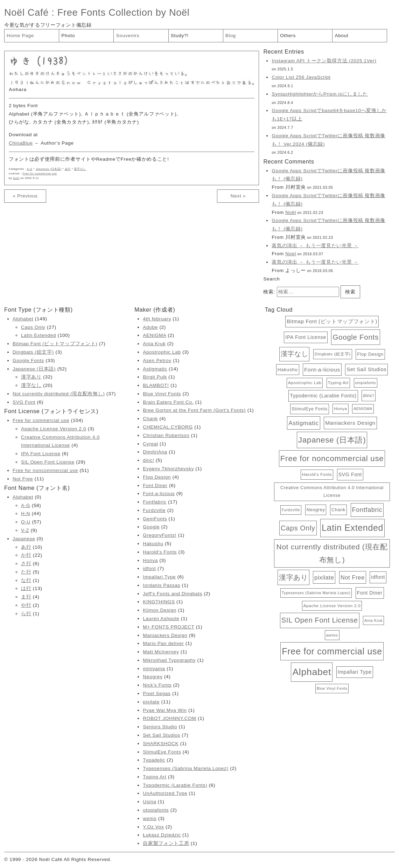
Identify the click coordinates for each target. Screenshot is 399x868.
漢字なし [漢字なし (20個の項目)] (295, 354)
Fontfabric (155, 502)
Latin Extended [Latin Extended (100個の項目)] (352, 528)
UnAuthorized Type (165, 793)
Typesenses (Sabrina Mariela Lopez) (186, 768)
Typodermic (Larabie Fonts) (175, 785)
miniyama (154, 669)
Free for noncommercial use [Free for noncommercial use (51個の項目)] (332, 459)
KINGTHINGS (159, 602)
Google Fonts (28, 360)
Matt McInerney (161, 652)
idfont (149, 568)
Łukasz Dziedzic (162, 835)
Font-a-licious (159, 494)
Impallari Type (159, 577)
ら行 (26, 614)
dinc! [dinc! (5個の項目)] (369, 395)
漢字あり (31, 377)
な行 (26, 580)
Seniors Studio (160, 727)
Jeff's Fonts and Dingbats (173, 594)
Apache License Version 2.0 (54, 429)
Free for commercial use (40, 173)
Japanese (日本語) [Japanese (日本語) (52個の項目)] (332, 440)
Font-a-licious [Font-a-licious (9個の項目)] (322, 370)
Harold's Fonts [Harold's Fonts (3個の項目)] (317, 474)
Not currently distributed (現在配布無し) (59, 394)
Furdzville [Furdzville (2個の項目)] (291, 510)
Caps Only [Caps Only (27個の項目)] (298, 528)
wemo (150, 818)
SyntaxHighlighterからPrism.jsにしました (320, 94)
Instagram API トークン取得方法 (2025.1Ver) (324, 61)
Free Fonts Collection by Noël (124, 12)
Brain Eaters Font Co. (168, 402)
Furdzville (154, 510)
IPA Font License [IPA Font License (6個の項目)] (306, 337)
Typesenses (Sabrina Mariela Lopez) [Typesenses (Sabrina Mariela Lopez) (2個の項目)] (316, 593)
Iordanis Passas (162, 585)
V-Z (25, 530)
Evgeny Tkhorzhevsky (168, 469)
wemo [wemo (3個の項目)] (332, 635)
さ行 (26, 564)
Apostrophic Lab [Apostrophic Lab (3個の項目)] (305, 383)
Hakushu (153, 544)
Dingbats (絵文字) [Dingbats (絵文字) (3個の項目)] (333, 354)
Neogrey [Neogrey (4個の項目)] (316, 510)
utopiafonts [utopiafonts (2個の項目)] (366, 383)
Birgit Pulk (155, 377)
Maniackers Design (165, 635)
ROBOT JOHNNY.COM (169, 718)
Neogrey (153, 677)
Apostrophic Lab (162, 352)
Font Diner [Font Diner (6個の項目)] (370, 593)
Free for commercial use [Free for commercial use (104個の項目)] (332, 651)
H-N (26, 513)
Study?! (180, 36)
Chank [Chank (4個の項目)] (338, 510)
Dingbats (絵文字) (33, 352)
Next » (238, 196)
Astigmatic (155, 369)
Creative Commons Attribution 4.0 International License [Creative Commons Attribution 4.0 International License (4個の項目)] (332, 491)
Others (288, 36)
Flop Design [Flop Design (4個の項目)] (370, 354)
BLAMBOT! (156, 385)
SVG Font (24, 402)
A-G (30, 169)
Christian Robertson (166, 435)
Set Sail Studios (162, 735)
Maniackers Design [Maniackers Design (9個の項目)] (350, 423)
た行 (26, 572)
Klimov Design (160, 610)
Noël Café (26, 12)
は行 (26, 588)
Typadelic (154, 760)
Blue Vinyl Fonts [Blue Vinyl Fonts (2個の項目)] (332, 688)
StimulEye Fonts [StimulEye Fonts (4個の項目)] (310, 409)
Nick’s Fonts (157, 685)
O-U (26, 522)
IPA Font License (41, 454)
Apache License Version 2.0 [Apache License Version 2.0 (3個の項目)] (332, 606)
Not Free (23, 479)
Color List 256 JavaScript (301, 77)
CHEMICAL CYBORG (168, 427)
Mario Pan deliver (163, 643)
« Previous (25, 196)
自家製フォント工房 (166, 843)
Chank (150, 419)
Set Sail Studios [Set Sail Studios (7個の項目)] (366, 369)
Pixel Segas (157, 693)
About (341, 36)
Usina (149, 802)
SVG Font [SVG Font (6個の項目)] (350, 474)
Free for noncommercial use (45, 470)
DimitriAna (155, 452)
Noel (291, 254)
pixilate (151, 702)
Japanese (24, 539)
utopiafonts (156, 810)
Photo (68, 36)
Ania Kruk (154, 344)
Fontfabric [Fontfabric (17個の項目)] (367, 510)
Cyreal (150, 444)
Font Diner (155, 485)
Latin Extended (38, 335)
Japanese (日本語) (49, 169)
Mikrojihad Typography (169, 660)
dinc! (148, 460)
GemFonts (155, 519)
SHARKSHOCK (161, 744)
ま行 (26, 597)
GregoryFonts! (160, 535)
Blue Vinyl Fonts (162, 394)
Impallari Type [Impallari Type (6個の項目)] (355, 672)
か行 (26, 555)
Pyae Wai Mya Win (165, 710)
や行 (26, 605)
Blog (231, 36)
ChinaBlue (21, 143)
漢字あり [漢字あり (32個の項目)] (293, 577)
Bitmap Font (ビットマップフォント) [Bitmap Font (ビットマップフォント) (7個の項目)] (332, 321)
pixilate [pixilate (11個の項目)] (324, 577)
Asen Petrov (157, 360)
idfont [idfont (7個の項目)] (378, 577)
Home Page (20, 36)
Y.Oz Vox (153, 827)
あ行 (68, 169)
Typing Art (155, 777)
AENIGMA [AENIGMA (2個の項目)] (363, 409)
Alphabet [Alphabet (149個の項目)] (312, 672)
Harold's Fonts (160, 552)
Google (151, 527)
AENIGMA (155, 335)
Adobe (150, 327)
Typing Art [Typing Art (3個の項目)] (338, 383)
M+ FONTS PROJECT (169, 627)
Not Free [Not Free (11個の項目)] (353, 577)
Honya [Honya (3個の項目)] (340, 408)
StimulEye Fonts (162, 752)
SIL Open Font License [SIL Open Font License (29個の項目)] (320, 620)
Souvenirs (128, 36)
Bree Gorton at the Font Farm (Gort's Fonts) (194, 410)
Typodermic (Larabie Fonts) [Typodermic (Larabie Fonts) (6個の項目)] (323, 396)
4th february (157, 319)
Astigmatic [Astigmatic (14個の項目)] (303, 423)
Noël (16, 178)
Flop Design (157, 477)
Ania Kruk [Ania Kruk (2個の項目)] (373, 620)
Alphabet (23, 319)
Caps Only (33, 327)
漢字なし (80, 169)
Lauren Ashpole (161, 619)
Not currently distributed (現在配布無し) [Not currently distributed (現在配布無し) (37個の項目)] (332, 553)
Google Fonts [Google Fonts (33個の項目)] (355, 337)
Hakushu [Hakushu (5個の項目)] (288, 370)
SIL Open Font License (48, 462)
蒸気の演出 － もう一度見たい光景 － (315, 246)
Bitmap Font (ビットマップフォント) (55, 344)
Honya (150, 560)
